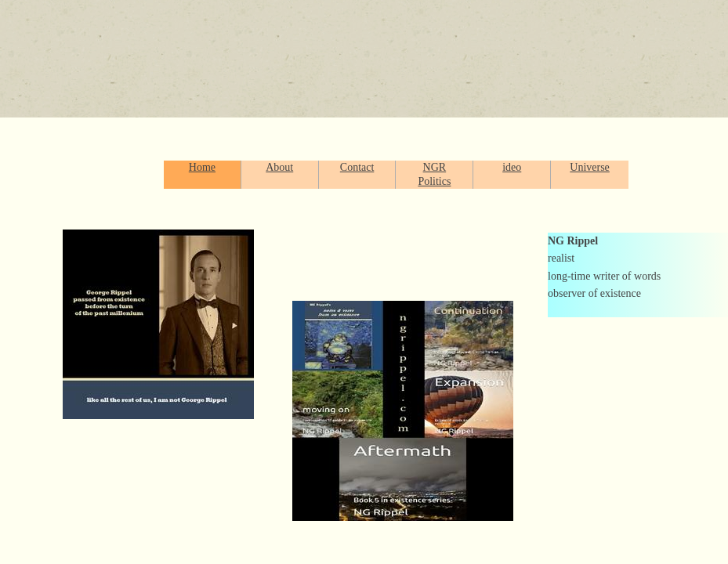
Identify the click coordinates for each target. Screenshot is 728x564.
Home (202, 167)
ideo (512, 167)
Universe (590, 167)
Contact (357, 167)
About (279, 167)
